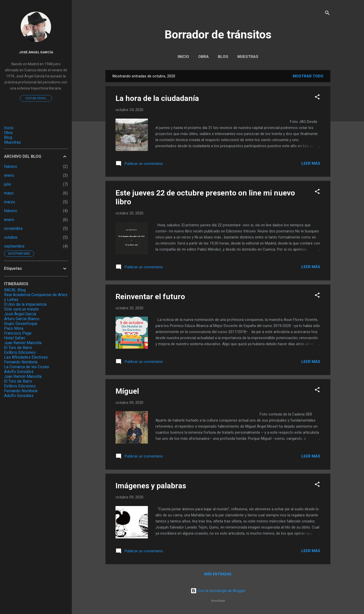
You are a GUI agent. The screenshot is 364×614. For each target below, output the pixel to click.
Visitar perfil (36, 98)
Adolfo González (19, 372)
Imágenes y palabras (151, 486)
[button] (317, 98)
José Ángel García (36, 52)
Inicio (183, 57)
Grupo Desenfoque (21, 324)
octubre (11, 237)
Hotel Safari (15, 338)
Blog (223, 57)
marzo (10, 202)
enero (9, 175)
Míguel (127, 391)
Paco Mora (14, 328)
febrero (11, 167)
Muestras (248, 57)
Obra (203, 57)
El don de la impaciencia (25, 304)
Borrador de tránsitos (218, 35)
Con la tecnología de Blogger (218, 591)
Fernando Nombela (21, 362)
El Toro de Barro (18, 348)
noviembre (13, 228)
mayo (9, 193)
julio (8, 184)
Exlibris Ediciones (20, 352)
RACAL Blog (15, 290)
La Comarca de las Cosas (27, 367)
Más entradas (218, 574)
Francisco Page (18, 333)
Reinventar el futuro (150, 297)
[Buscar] (327, 14)
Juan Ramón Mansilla (23, 343)
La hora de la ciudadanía (157, 98)
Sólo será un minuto (21, 309)
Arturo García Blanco (22, 319)
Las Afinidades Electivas (26, 357)
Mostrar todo (308, 76)
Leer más (311, 163)
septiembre (14, 246)
